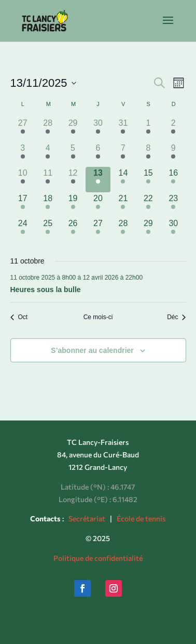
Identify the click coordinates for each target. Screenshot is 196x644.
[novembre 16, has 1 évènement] (173, 179)
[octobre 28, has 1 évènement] (48, 129)
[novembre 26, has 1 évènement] (73, 230)
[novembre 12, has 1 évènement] (73, 179)
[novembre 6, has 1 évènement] (98, 154)
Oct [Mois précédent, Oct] (19, 317)
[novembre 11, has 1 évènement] (48, 179)
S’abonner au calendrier (92, 350)
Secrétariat (87, 518)
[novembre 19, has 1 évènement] (73, 205)
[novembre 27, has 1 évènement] (98, 230)
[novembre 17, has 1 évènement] (23, 205)
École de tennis (141, 518)
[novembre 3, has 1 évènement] (23, 154)
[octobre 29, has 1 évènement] (73, 129)
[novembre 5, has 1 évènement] (73, 154)
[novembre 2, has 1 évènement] (173, 129)
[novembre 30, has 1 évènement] (173, 230)
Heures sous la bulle (46, 290)
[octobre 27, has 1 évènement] (23, 129)
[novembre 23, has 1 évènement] (173, 205)
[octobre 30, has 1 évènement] (98, 129)
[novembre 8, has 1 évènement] (148, 154)
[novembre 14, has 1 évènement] (123, 179)
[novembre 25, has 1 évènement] (48, 230)
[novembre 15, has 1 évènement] (148, 179)
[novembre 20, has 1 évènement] (98, 205)
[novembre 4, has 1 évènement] (48, 154)
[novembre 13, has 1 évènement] (98, 179)
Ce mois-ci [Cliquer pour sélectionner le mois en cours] (98, 317)
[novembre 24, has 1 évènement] (23, 230)
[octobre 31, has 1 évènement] (123, 129)
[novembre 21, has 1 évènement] (123, 205)
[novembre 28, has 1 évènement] (123, 230)
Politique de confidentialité (98, 558)
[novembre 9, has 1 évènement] (173, 154)
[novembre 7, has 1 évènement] (123, 154)
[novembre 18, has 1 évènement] (48, 205)
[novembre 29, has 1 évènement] (148, 230)
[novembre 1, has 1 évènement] (148, 129)
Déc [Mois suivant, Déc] (176, 317)
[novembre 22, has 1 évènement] (148, 205)
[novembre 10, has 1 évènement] (23, 179)
